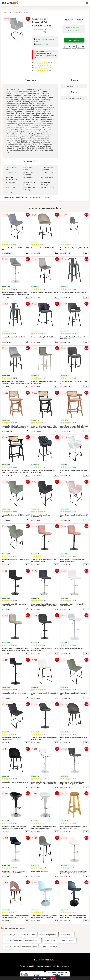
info (27, 253)
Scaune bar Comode (33, 941)
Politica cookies (63, 966)
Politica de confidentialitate (46, 966)
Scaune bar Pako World (22, 12)
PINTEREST (50, 960)
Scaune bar (8, 12)
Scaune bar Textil (50, 941)
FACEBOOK (39, 960)
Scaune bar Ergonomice (47, 935)
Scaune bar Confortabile (13, 941)
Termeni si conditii (27, 966)
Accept (53, 978)
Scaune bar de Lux (66, 935)
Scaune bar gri (9, 935)
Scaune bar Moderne (68, 941)
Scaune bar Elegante (30, 947)
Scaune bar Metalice (11, 947)
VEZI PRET (74, 40)
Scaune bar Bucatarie (49, 947)
